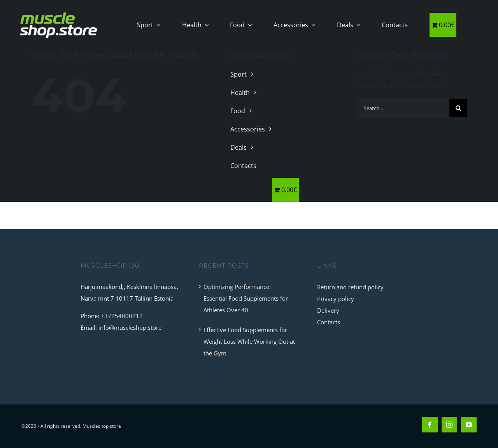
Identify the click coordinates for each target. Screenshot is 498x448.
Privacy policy (336, 299)
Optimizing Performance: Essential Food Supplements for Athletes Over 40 (246, 298)
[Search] (458, 108)
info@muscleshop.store (130, 327)
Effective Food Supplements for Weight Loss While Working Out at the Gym (249, 341)
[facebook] (430, 425)
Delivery (328, 310)
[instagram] (449, 425)
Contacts (329, 322)
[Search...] (403, 108)
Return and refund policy (350, 287)
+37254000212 (122, 316)
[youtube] (469, 425)
